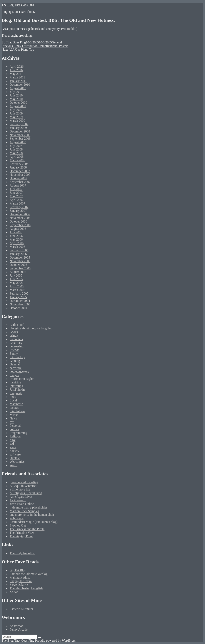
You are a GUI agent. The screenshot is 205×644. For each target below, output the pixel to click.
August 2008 (18, 142)
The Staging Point (21, 536)
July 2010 (16, 92)
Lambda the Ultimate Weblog (29, 574)
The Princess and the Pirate (27, 529)
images (14, 375)
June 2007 (16, 193)
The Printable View (22, 533)
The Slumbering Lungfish (26, 588)
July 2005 (16, 275)
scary (13, 447)
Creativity (16, 343)
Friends (14, 350)
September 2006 (20, 225)
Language (16, 393)
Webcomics (17, 462)
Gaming (15, 361)
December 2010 (20, 85)
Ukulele (15, 458)
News (13, 418)
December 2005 (20, 257)
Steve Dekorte (19, 585)
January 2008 (18, 167)
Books (14, 332)
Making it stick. (20, 577)
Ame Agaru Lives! (22, 497)
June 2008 (16, 149)
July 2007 (16, 189)
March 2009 (17, 121)
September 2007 (20, 182)
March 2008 (17, 160)
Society (14, 451)
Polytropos (17, 518)
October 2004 (18, 308)
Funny (14, 354)
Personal (15, 426)
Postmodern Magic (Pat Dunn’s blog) (34, 522)
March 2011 (17, 77)
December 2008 (20, 131)
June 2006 (16, 236)
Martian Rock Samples (24, 511)
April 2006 (17, 243)
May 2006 (16, 239)
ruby (13, 440)
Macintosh (16, 404)
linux (13, 397)
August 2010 (18, 88)
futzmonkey (17, 357)
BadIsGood (17, 325)
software (15, 454)
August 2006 (18, 229)
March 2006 (17, 247)
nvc (12, 422)
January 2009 (18, 128)
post (12, 29)
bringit (14, 336)
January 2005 (18, 297)
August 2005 (18, 272)
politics (14, 429)
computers (16, 339)
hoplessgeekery (20, 372)
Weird (14, 465)
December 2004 (20, 301)
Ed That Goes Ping (14, 42)
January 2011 (18, 81)
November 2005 (20, 261)
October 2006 (18, 221)
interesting (16, 386)
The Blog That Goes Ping (18, 5)
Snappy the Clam (21, 581)
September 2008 (20, 139)
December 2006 (20, 214)
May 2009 (16, 117)
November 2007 (20, 175)
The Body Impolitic (22, 553)
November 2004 (20, 304)
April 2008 (17, 157)
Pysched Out (18, 525)
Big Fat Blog (18, 570)
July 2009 (16, 110)
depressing (16, 346)
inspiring (15, 382)
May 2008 (16, 153)
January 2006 (18, 254)
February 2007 (19, 207)
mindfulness (17, 411)
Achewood (17, 626)
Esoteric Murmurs (21, 609)
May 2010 (16, 99)
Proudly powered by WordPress (55, 640)
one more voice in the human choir (32, 515)
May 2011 (16, 74)
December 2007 (20, 171)
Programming (18, 433)
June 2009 (16, 113)
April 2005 (17, 286)
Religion (15, 436)
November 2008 (20, 135)
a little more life (20, 489)
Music (14, 415)
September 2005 (20, 268)
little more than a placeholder (28, 507)
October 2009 (18, 103)
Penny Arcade (19, 629)
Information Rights (22, 379)
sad (12, 444)
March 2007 (17, 203)
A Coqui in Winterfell (24, 486)
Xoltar (14, 592)
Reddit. (72, 29)
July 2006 (16, 232)
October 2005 (18, 265)
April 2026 (17, 67)
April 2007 (17, 200)
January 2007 (18, 211)
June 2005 (16, 279)
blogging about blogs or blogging (31, 328)
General (57, 42)
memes (14, 408)
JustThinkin (17, 390)
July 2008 (16, 146)
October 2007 (18, 178)
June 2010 (16, 95)
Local (13, 400)
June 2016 (16, 70)
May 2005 (16, 283)
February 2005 (19, 293)
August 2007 (18, 185)
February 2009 (19, 124)
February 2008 (19, 164)
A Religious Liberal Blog (26, 493)
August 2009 (18, 106)
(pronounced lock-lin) (24, 482)
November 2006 (20, 218)
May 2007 (16, 196)
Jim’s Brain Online (22, 504)
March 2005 (17, 290)
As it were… (18, 500)
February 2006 (19, 250)
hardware (16, 368)
